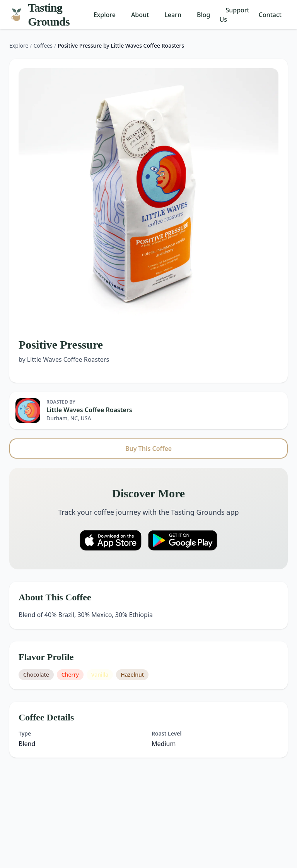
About (140, 15)
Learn (173, 15)
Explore (105, 15)
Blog (203, 15)
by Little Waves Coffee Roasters (64, 359)
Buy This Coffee (148, 449)
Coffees (43, 46)
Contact (270, 15)
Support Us (234, 15)
